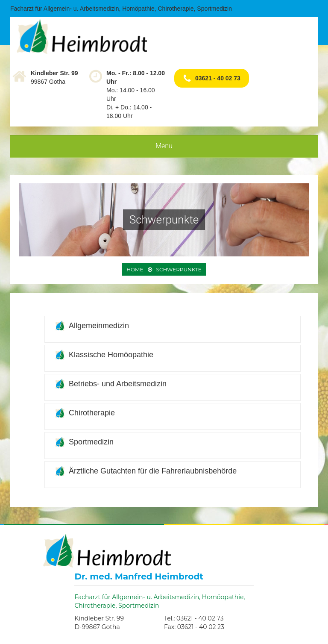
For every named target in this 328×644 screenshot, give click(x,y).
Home (135, 269)
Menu (164, 146)
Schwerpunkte (179, 269)
